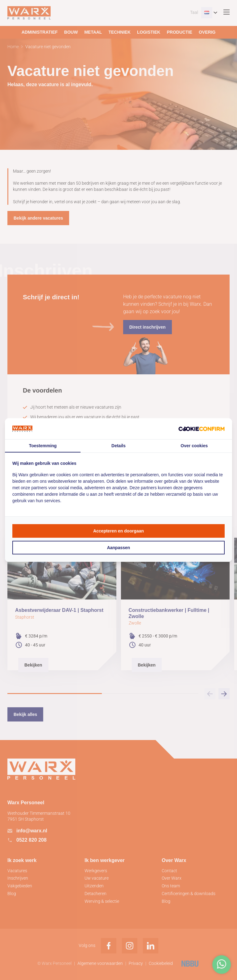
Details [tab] (118, 446)
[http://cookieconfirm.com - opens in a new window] (202, 429)
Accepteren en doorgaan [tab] (118, 531)
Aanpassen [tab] (119, 548)
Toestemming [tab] (43, 446)
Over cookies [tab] (194, 446)
